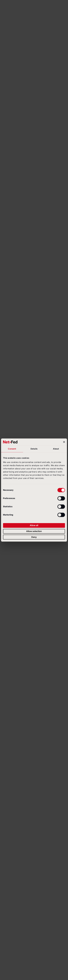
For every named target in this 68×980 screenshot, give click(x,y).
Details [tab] (34, 449)
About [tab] (56, 449)
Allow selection (34, 531)
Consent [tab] (12, 449)
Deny (34, 537)
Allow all (34, 525)
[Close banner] (64, 442)
